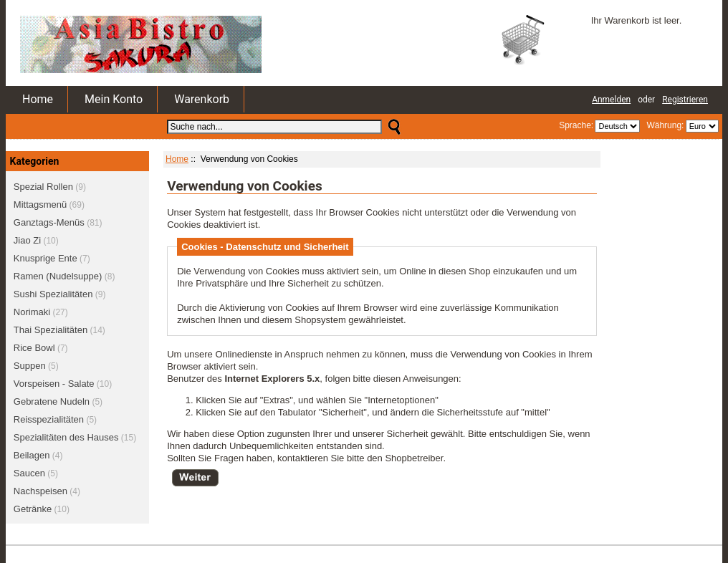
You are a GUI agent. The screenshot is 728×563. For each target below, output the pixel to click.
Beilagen (32, 455)
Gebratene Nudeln (52, 401)
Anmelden (611, 100)
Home (38, 99)
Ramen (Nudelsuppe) (58, 276)
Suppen (30, 366)
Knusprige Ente (45, 258)
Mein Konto (114, 99)
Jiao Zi (27, 240)
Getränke (33, 509)
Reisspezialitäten (49, 419)
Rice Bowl (34, 348)
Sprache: (576, 125)
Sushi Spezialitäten (53, 294)
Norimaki (32, 312)
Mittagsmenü (40, 204)
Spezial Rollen (43, 187)
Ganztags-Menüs (49, 222)
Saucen (29, 473)
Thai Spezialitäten (51, 330)
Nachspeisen (40, 491)
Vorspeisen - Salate (54, 384)
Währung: (663, 125)
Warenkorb (202, 99)
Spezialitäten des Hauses (66, 437)
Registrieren (685, 100)
